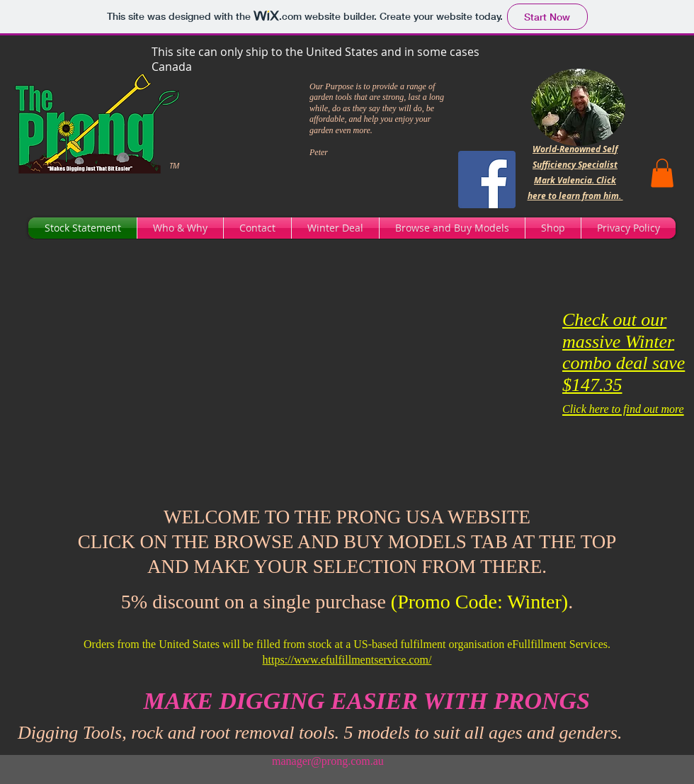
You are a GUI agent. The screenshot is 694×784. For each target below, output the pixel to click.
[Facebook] (487, 180)
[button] (662, 173)
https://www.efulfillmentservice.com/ (347, 660)
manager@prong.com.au (328, 761)
